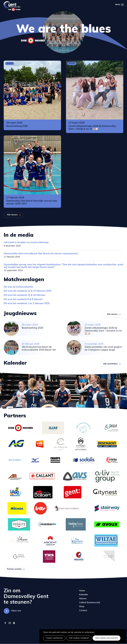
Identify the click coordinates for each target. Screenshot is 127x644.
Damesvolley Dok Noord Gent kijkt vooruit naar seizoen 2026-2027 (32, 202)
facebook (5, 624)
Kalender (84, 595)
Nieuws (83, 599)
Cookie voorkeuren (54, 638)
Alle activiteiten (110, 364)
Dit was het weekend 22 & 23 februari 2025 (28, 291)
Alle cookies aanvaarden (107, 638)
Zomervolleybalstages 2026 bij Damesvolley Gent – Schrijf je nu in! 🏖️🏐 (92, 128)
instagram (10, 624)
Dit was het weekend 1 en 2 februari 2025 (27, 304)
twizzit (14, 624)
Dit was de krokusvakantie (18, 287)
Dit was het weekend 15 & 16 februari (24, 295)
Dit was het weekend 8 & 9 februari (23, 299)
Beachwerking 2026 (17, 126)
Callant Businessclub (90, 603)
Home (82, 591)
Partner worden (14, 569)
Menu (122, 5)
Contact (83, 611)
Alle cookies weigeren (79, 638)
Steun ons (16, 611)
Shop (82, 607)
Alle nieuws (12, 215)
